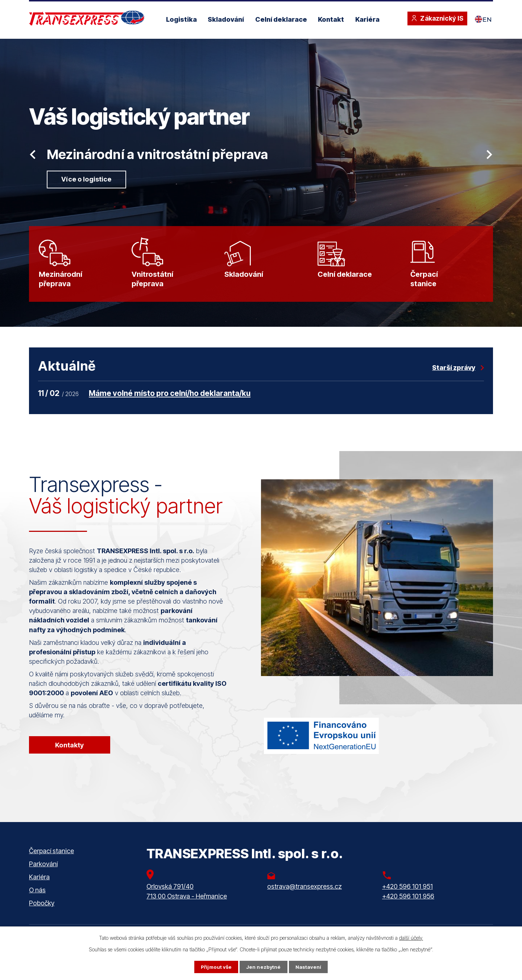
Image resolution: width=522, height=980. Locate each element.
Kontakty (70, 752)
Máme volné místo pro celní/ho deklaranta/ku (170, 400)
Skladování (226, 19)
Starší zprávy (454, 374)
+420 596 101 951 (407, 894)
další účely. (411, 937)
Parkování (43, 872)
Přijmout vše (216, 967)
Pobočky (42, 911)
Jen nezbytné (264, 967)
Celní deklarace (281, 19)
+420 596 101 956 (408, 904)
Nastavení (309, 967)
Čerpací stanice (51, 859)
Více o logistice (88, 180)
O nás (37, 898)
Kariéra (367, 19)
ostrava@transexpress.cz (304, 894)
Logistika (181, 19)
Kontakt (331, 19)
